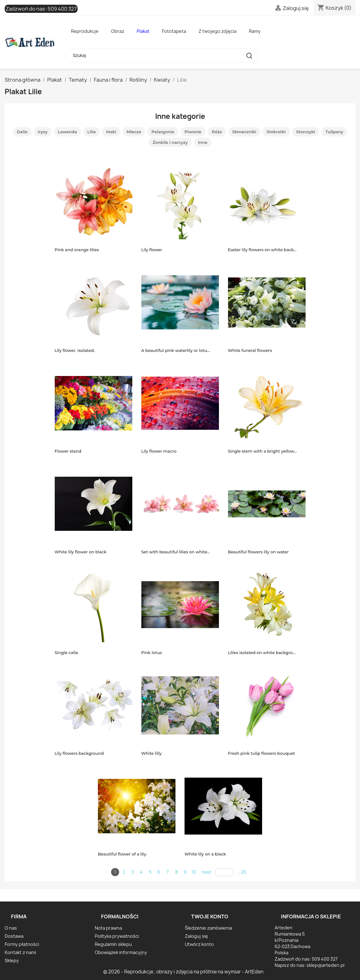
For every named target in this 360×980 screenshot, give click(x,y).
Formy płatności (22, 944)
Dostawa (14, 936)
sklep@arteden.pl (325, 965)
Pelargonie (163, 132)
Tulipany (334, 132)
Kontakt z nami (20, 952)
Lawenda (67, 132)
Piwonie (193, 132)
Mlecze (134, 132)
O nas (11, 928)
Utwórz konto (199, 944)
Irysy (43, 132)
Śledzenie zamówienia (208, 928)
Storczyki (306, 132)
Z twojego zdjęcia (218, 31)
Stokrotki (276, 132)
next (207, 872)
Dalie (22, 132)
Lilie (91, 132)
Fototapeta (174, 31)
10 (194, 872)
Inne (203, 142)
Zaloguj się (196, 936)
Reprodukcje (85, 31)
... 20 (242, 872)
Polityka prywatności (117, 936)
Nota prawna (108, 928)
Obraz (118, 31)
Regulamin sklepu (113, 944)
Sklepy (12, 960)
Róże (217, 132)
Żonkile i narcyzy (170, 142)
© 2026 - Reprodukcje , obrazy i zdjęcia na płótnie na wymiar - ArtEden (183, 972)
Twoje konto (210, 917)
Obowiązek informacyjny (121, 952)
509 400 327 (62, 9)
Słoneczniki (244, 132)
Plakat (143, 31)
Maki (111, 132)
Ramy (255, 31)
